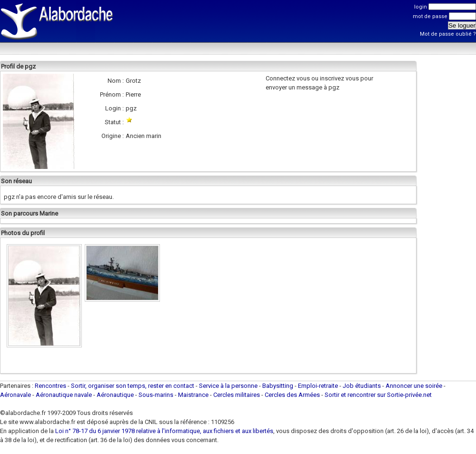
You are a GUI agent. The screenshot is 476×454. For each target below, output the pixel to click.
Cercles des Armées (292, 395)
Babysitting (278, 386)
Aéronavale (15, 395)
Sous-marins (156, 395)
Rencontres (50, 386)
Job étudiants (362, 386)
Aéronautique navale (64, 395)
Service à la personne (228, 386)
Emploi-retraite (318, 386)
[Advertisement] (149, 32)
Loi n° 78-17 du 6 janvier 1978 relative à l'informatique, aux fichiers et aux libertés (164, 431)
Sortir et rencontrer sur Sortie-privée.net (378, 395)
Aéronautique (116, 395)
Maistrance (193, 395)
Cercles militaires (237, 395)
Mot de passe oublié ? (448, 34)
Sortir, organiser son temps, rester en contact (133, 386)
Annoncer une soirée (414, 386)
